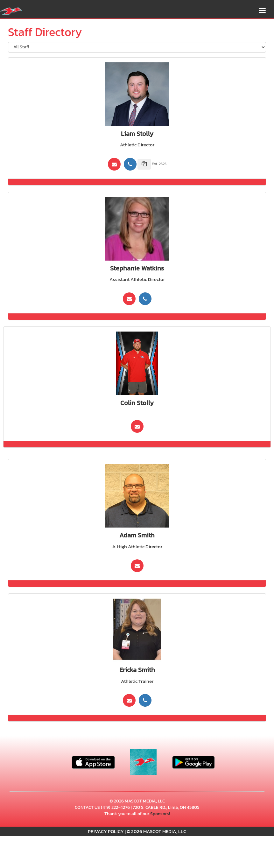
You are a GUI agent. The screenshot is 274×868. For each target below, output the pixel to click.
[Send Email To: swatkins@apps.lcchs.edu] (129, 299)
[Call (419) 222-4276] (130, 164)
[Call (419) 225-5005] (145, 299)
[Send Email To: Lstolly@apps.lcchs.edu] (114, 164)
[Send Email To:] (137, 426)
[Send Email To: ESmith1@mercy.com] (129, 700)
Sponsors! (160, 814)
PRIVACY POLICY (106, 831)
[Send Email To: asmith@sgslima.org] (137, 566)
